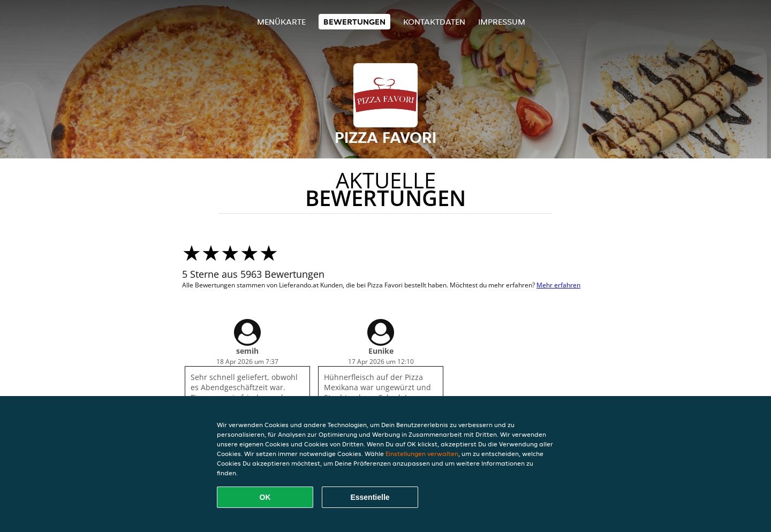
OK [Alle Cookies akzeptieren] (265, 497)
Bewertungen (354, 22)
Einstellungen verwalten (422, 454)
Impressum (502, 22)
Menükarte (281, 22)
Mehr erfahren (558, 285)
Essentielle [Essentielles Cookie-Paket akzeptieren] (370, 497)
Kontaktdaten (434, 22)
